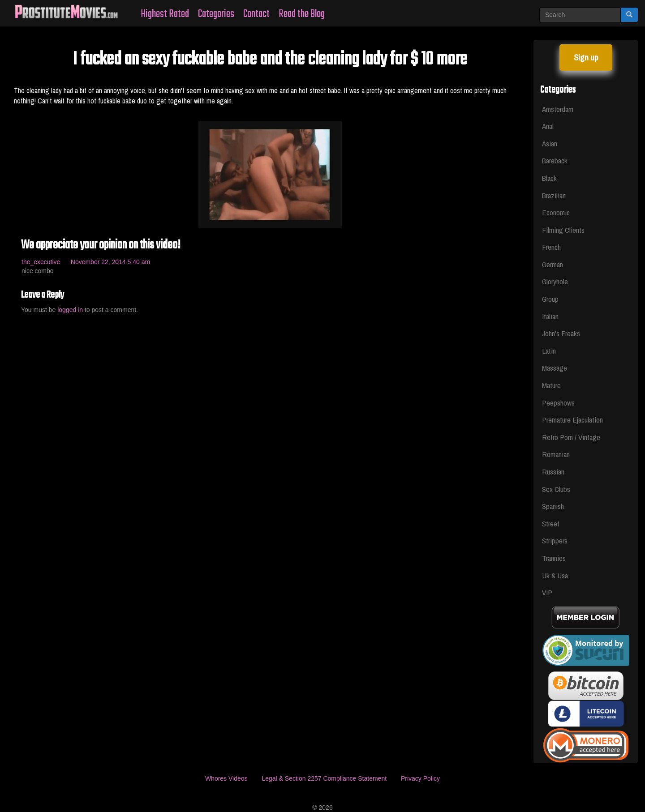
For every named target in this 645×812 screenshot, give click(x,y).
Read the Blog (302, 14)
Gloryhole (555, 281)
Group (550, 299)
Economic (556, 212)
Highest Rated (165, 14)
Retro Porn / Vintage (571, 437)
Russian (553, 472)
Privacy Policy (420, 778)
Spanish (553, 506)
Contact (256, 14)
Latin (549, 351)
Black (549, 178)
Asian (550, 143)
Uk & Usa (555, 575)
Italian (550, 316)
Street (551, 524)
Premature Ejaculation (572, 420)
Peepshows (558, 403)
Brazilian (554, 195)
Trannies (554, 558)
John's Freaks (561, 333)
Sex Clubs (556, 489)
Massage (555, 368)
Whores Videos (226, 778)
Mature (551, 385)
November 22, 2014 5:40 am (110, 262)
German (553, 264)
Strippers (555, 541)
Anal (548, 126)
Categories (216, 14)
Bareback (555, 160)
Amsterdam (558, 109)
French (551, 247)
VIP (547, 592)
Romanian (556, 454)
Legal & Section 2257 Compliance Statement (324, 778)
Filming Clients (563, 230)
